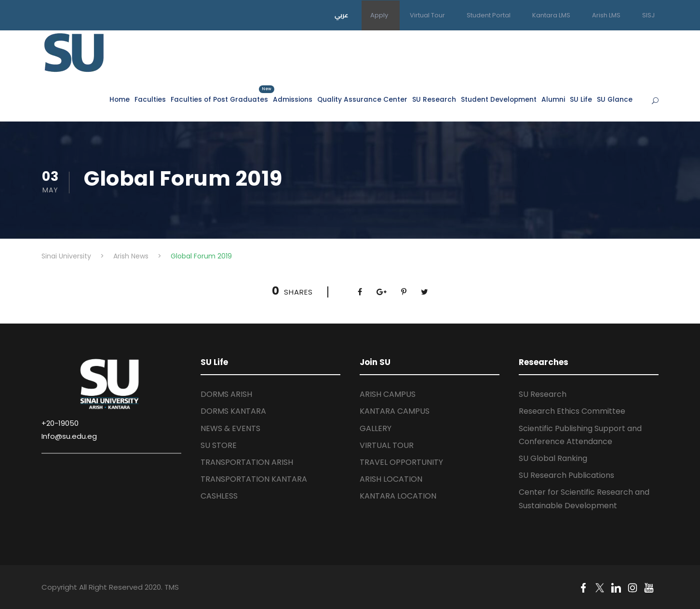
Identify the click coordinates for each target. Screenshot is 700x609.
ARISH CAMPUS (388, 394)
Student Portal (489, 15)
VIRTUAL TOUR (387, 445)
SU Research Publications (566, 475)
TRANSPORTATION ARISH (247, 462)
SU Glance (615, 100)
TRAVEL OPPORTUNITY (401, 462)
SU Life (581, 100)
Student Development (499, 100)
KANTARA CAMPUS (395, 411)
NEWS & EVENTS (230, 428)
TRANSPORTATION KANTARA (254, 479)
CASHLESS (219, 496)
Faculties (150, 100)
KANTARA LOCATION (398, 496)
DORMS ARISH (226, 394)
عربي (342, 15)
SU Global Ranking (553, 458)
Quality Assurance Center (362, 100)
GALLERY (376, 428)
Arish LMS (606, 15)
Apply (379, 15)
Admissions (293, 100)
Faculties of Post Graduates (219, 99)
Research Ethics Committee (572, 411)
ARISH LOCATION (391, 479)
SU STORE (219, 445)
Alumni (553, 100)
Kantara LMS (551, 15)
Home (120, 100)
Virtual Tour (427, 15)
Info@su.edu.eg (69, 436)
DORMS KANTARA (233, 411)
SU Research (434, 100)
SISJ (648, 15)
